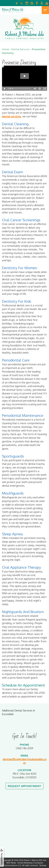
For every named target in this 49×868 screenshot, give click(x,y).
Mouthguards (13, 493)
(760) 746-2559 (25, 748)
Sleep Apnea (12, 534)
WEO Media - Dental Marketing (19, 863)
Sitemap (43, 865)
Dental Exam (12, 172)
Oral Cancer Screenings (21, 220)
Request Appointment (24, 786)
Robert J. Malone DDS (33, 860)
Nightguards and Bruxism (23, 612)
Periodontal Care (16, 360)
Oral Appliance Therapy (21, 567)
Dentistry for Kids (17, 301)
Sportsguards (13, 456)
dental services (11, 116)
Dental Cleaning (15, 124)
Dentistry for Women (20, 268)
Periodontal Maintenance (23, 415)
